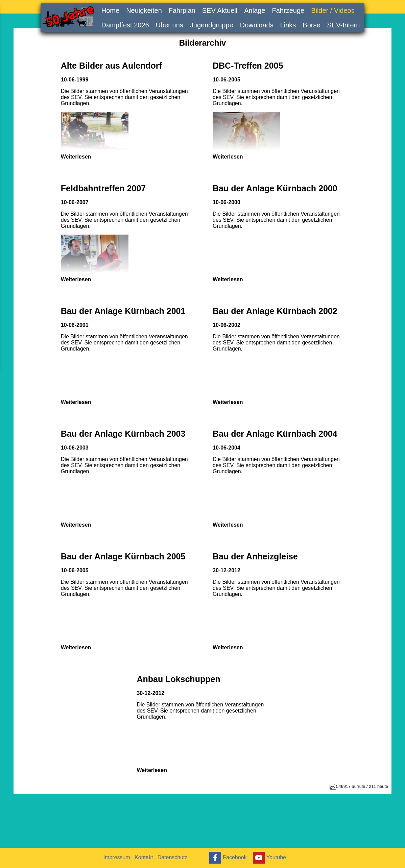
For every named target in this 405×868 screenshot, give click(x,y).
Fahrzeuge (288, 10)
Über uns (170, 25)
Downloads (257, 25)
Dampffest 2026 (125, 25)
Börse (311, 25)
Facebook (229, 858)
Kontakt (147, 857)
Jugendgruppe (212, 25)
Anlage (255, 10)
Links (288, 25)
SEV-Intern (344, 25)
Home (110, 10)
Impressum (118, 857)
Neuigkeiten (144, 10)
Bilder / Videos (333, 10)
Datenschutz (178, 857)
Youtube (273, 858)
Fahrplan (182, 10)
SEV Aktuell (220, 10)
